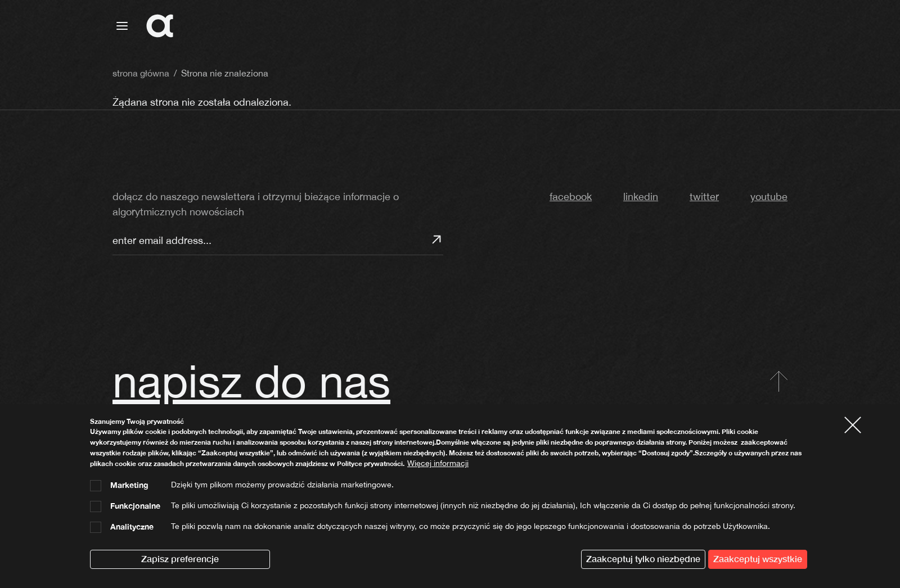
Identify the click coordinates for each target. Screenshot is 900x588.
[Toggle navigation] (122, 26)
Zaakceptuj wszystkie (758, 559)
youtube (769, 196)
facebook (571, 196)
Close (857, 424)
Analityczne (132, 527)
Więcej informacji (438, 463)
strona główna (654, 26)
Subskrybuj (436, 239)
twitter (704, 196)
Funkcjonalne (135, 506)
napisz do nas (251, 381)
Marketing (129, 485)
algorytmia (732, 26)
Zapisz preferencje (180, 559)
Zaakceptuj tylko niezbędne (643, 559)
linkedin (641, 196)
